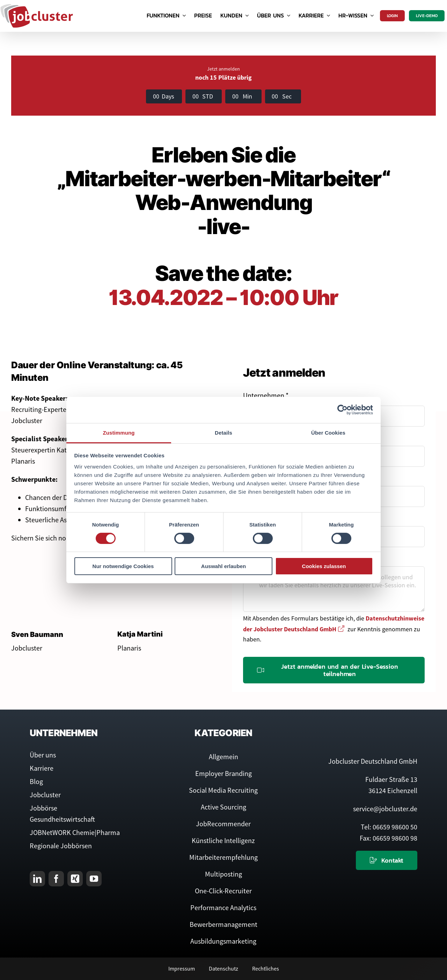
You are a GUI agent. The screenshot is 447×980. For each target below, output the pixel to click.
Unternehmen (266, 395)
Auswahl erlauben (223, 566)
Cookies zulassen (324, 566)
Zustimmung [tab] (119, 432)
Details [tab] (223, 432)
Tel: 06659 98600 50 (389, 827)
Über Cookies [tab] (328, 432)
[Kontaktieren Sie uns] (387, 860)
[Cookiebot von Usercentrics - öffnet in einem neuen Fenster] (342, 410)
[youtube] (94, 879)
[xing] (75, 879)
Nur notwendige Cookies (123, 566)
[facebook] (56, 879)
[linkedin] (37, 879)
